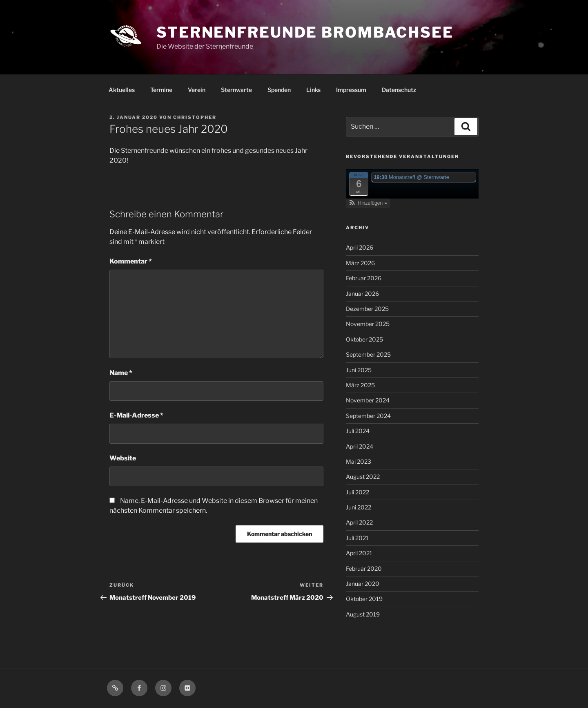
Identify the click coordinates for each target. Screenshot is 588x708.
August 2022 (363, 477)
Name (121, 373)
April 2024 (360, 446)
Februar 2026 (364, 278)
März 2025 (360, 385)
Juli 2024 (358, 431)
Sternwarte (236, 90)
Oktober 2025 (364, 339)
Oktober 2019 (364, 599)
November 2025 (368, 324)
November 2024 (368, 400)
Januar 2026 (362, 294)
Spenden (279, 90)
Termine (161, 90)
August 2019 (363, 614)
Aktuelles (122, 90)
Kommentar (131, 261)
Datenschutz (399, 90)
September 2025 (368, 354)
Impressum (351, 90)
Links (313, 90)
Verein (197, 90)
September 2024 (368, 416)
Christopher (195, 117)
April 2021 (359, 553)
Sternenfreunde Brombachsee (305, 32)
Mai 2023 (359, 461)
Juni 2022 (359, 507)
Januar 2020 (363, 584)
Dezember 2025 (367, 309)
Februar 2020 (364, 568)
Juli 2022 (357, 492)
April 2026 (360, 247)
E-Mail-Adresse (136, 415)
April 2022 (359, 522)
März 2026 (360, 263)
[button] (368, 203)
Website (123, 458)
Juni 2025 (359, 370)
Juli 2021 (357, 538)
